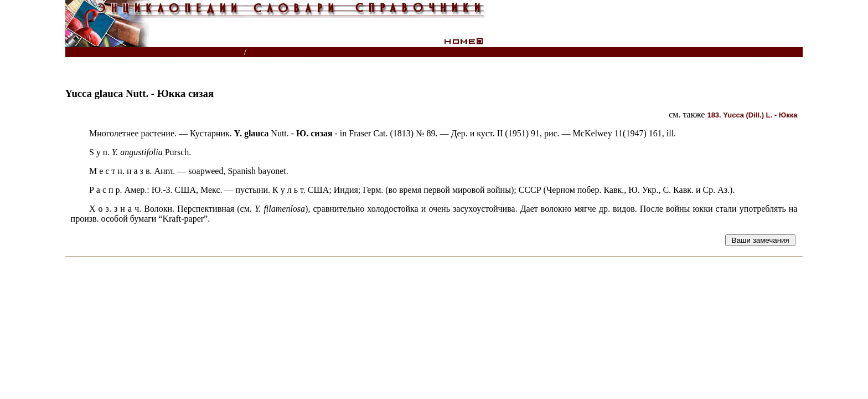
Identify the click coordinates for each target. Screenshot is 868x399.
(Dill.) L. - (752, 115)
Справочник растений (298, 52)
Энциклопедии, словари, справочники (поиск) (155, 52)
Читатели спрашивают (760, 52)
